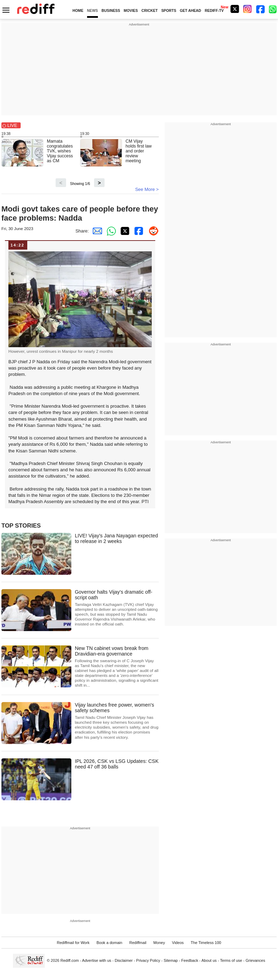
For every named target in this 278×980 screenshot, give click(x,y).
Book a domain (109, 943)
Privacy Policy (148, 960)
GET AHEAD (190, 11)
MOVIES (131, 11)
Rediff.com (70, 960)
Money (159, 943)
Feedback (190, 960)
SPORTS (169, 11)
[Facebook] (261, 9)
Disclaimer (124, 960)
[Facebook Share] (138, 231)
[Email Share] (96, 231)
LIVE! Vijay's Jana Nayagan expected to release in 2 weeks (116, 538)
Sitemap (171, 960)
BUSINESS (111, 11)
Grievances (255, 960)
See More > (147, 189)
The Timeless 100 (206, 943)
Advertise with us (97, 960)
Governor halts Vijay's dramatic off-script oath (117, 608)
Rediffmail (138, 943)
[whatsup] (273, 9)
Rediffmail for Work (73, 943)
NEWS (92, 11)
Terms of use (231, 960)
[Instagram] (248, 9)
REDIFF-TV (214, 11)
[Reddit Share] (152, 231)
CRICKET (150, 11)
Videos (178, 943)
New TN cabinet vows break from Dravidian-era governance (117, 667)
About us (209, 960)
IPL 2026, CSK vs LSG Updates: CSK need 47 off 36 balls (117, 764)
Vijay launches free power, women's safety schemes (117, 721)
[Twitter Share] (124, 231)
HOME (78, 11)
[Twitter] (235, 9)
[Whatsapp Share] (110, 231)
